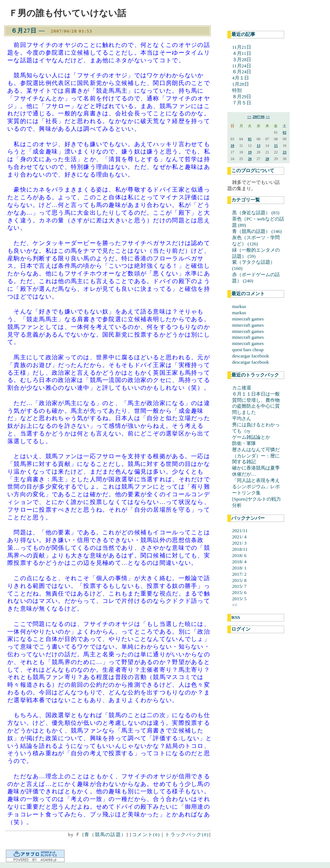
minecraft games (248, 319)
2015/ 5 (239, 599)
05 (250, 139)
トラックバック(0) (187, 834)
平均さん (242, 418)
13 (258, 146)
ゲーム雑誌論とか (251, 437)
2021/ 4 (239, 537)
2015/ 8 (239, 580)
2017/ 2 (239, 574)
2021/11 (240, 531)
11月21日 (242, 47)
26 (250, 159)
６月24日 (242, 72)
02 (285, 132)
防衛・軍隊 (244, 443)
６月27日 (24, 31)
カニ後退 (242, 388)
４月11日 (242, 53)
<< (249, 117)
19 (250, 152)
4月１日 (241, 78)
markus (239, 306)
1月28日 (241, 84)
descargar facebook (250, 356)
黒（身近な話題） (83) (256, 213)
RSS (236, 617)
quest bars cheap (248, 350)
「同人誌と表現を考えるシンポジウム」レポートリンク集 (256, 487)
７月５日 (242, 103)
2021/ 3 (239, 543)
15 (276, 146)
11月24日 (242, 66)
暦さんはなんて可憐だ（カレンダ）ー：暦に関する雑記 (256, 456)
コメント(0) (146, 834)
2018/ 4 (239, 562)
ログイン (241, 629)
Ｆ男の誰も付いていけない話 (67, 13)
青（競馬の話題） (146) (257, 231)
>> (268, 117)
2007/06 (259, 117)
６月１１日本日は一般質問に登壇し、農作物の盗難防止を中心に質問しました (256, 403)
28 (267, 159)
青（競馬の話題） (105, 834)
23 (285, 152)
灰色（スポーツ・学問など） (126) (256, 241)
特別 (237, 90)
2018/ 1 (239, 568)
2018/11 (240, 549)
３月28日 (242, 60)
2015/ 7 (239, 586)
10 (232, 146)
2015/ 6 (239, 592)
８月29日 (242, 97)
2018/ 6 (239, 555)
